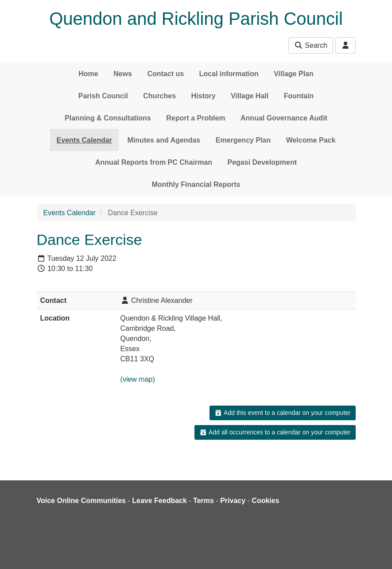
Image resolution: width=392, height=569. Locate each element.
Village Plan (294, 74)
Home (88, 74)
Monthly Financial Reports (196, 184)
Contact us (165, 74)
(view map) (138, 379)
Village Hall (250, 96)
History (204, 96)
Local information (229, 74)
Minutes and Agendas (164, 140)
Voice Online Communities (82, 501)
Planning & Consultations (108, 118)
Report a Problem (196, 118)
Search (311, 45)
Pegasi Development (262, 162)
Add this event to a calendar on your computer (282, 413)
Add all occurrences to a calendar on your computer (275, 432)
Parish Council (103, 96)
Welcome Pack (311, 140)
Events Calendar (84, 140)
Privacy (233, 501)
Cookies (265, 501)
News (123, 74)
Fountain (299, 96)
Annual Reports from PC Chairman (154, 162)
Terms (204, 501)
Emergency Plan (243, 140)
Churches (159, 96)
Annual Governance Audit (284, 118)
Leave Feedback (159, 501)
